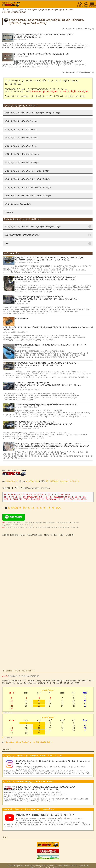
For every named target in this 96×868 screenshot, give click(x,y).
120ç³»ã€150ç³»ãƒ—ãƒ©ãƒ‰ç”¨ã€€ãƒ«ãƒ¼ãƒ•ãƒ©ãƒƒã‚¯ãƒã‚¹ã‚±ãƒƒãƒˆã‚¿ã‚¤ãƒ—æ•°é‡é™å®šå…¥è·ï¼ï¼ (48, 385)
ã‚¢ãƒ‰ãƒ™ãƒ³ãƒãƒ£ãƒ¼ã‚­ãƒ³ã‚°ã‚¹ (22, 235)
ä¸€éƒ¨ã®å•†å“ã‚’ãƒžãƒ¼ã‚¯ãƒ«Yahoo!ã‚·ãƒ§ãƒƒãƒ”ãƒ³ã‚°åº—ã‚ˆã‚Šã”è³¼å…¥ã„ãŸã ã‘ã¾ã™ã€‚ (46, 788)
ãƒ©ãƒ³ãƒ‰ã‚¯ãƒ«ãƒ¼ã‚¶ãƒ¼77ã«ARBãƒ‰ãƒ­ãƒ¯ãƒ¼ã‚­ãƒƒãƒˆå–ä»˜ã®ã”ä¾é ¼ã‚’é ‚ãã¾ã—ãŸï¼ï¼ (47, 364)
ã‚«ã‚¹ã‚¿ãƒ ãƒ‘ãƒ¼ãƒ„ (15, 10)
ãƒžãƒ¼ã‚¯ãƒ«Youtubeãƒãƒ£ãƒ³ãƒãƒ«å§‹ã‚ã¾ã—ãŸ (45, 815)
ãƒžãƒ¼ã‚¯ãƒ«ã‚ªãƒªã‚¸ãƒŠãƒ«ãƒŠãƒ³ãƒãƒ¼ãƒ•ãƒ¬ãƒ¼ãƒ (42, 54)
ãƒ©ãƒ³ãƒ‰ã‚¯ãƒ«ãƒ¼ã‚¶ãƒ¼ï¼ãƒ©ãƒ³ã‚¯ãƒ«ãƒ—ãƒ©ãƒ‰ (33, 227)
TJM (6, 244)
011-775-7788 (18, 488)
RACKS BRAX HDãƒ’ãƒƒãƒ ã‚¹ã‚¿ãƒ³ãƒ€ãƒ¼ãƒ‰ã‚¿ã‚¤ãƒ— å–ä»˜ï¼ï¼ (51, 345)
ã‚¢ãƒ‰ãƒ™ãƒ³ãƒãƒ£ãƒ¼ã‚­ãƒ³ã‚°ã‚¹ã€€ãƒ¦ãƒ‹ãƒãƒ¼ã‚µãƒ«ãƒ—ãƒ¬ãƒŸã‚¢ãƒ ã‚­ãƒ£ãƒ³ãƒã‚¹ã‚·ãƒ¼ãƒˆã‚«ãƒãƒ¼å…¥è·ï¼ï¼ (46, 278)
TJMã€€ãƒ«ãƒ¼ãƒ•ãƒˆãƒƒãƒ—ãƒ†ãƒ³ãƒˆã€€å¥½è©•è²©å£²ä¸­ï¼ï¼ (47, 404)
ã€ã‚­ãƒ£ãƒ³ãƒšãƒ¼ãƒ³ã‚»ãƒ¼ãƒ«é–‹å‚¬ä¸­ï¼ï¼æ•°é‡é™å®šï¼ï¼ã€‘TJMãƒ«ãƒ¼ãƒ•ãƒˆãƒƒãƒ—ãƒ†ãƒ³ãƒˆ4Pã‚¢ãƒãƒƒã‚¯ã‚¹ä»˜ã (45, 424)
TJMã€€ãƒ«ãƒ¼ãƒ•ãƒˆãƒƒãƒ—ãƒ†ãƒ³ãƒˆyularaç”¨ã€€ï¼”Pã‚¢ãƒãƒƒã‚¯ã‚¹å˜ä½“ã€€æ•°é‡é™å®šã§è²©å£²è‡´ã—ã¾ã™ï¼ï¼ (48, 299)
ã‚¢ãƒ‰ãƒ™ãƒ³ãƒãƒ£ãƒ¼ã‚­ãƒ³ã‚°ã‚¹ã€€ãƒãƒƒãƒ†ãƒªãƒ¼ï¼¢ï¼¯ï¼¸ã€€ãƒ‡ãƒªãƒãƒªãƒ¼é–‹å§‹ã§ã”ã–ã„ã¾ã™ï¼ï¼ (49, 259)
